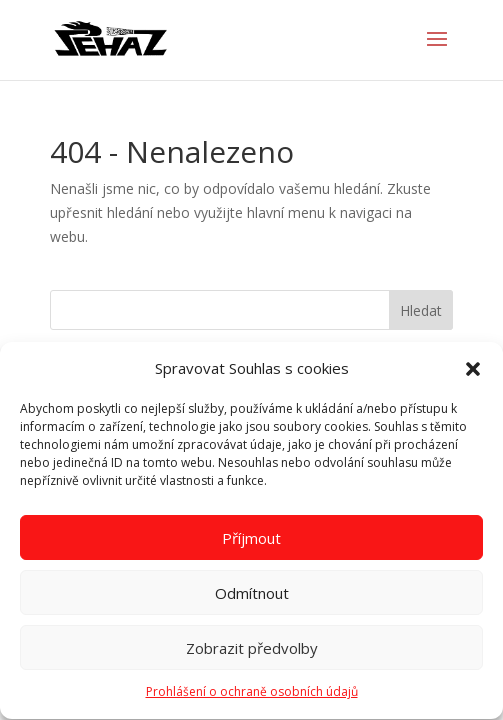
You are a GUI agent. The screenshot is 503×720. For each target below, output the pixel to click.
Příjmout (251, 542)
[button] (473, 373)
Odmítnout (252, 597)
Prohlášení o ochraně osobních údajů (252, 696)
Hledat (421, 310)
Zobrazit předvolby (252, 652)
